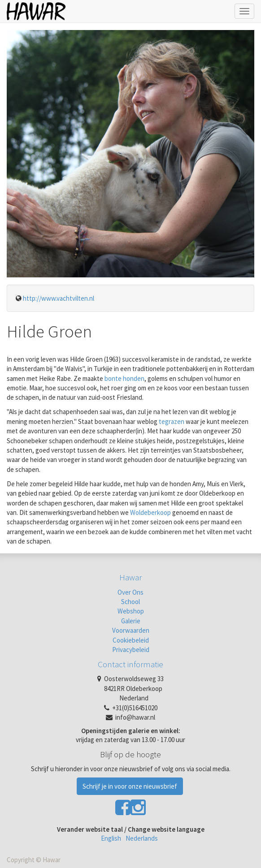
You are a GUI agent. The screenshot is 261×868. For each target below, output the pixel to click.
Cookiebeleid (131, 640)
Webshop (131, 611)
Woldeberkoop (150, 512)
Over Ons (130, 592)
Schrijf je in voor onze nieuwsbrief (130, 786)
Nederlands (142, 838)
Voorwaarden (131, 630)
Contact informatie (130, 664)
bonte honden (124, 378)
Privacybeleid (131, 650)
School (130, 602)
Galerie (131, 621)
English (111, 838)
